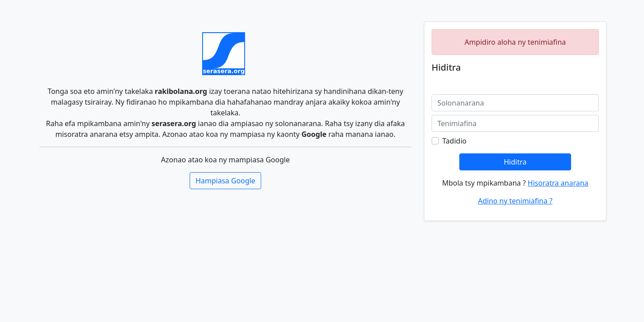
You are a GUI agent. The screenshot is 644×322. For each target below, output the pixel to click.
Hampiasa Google (225, 181)
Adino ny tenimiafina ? (515, 201)
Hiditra (515, 162)
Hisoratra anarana (558, 183)
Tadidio (454, 141)
